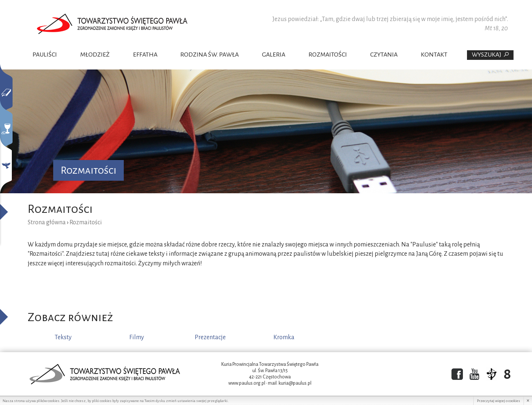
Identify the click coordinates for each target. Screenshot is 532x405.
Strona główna (47, 222)
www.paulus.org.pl (247, 383)
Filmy (137, 337)
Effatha (145, 55)
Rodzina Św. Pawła (209, 55)
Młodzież (95, 55)
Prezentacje (210, 337)
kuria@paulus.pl (295, 383)
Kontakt (434, 55)
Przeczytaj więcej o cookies (499, 401)
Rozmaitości (328, 55)
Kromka (284, 337)
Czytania (384, 55)
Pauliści (45, 55)
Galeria (274, 55)
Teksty (63, 337)
